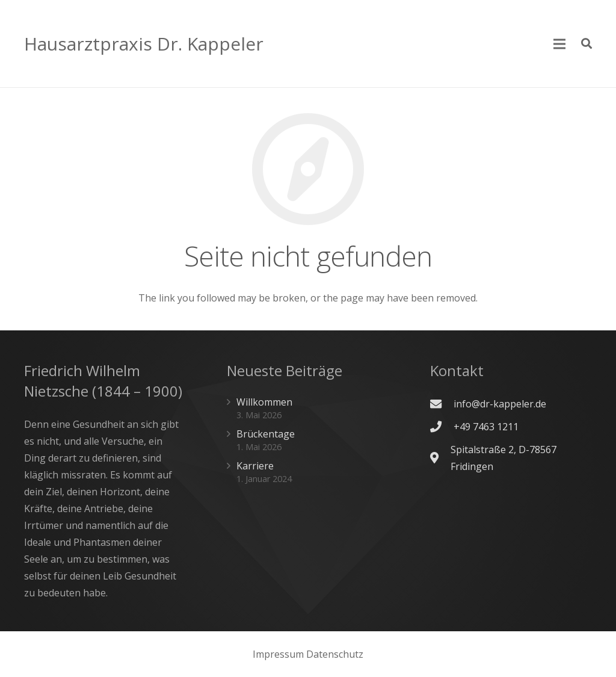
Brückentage (266, 434)
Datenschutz (335, 654)
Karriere (255, 466)
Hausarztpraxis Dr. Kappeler (144, 44)
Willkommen (264, 402)
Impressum (278, 654)
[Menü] (560, 44)
